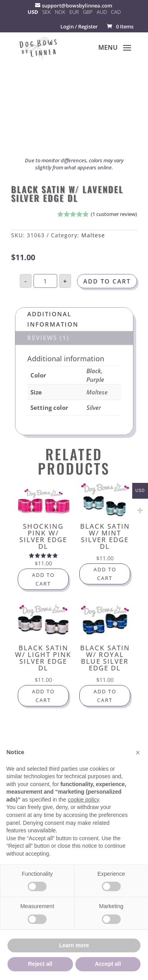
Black (94, 371)
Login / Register (79, 26)
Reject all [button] (40, 964)
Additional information (53, 319)
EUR (74, 12)
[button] (138, 753)
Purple (95, 379)
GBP (88, 12)
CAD (116, 12)
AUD (102, 12)
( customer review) (114, 214)
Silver (94, 407)
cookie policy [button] (83, 800)
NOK (60, 12)
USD (33, 12)
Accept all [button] (108, 964)
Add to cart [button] (43, 579)
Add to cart (107, 281)
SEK (47, 12)
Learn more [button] (74, 945)
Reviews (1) (48, 338)
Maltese (93, 235)
